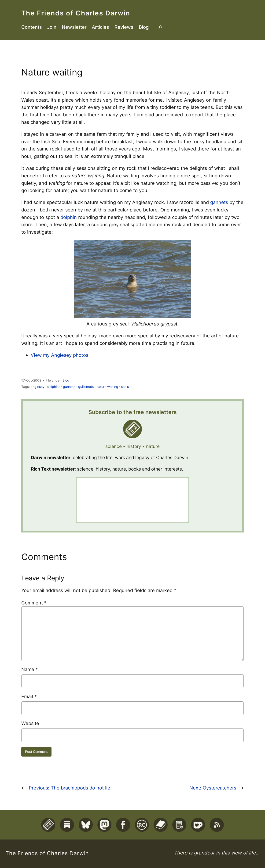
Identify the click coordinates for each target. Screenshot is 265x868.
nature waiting (107, 387)
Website (30, 723)
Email (29, 696)
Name (30, 669)
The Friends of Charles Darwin (76, 13)
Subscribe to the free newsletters (133, 412)
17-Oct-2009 (31, 380)
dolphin (69, 217)
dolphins (54, 387)
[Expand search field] (160, 27)
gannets (219, 202)
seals (125, 387)
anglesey (38, 387)
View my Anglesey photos (59, 355)
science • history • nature (132, 446)
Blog (66, 380)
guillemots (86, 387)
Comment (34, 603)
